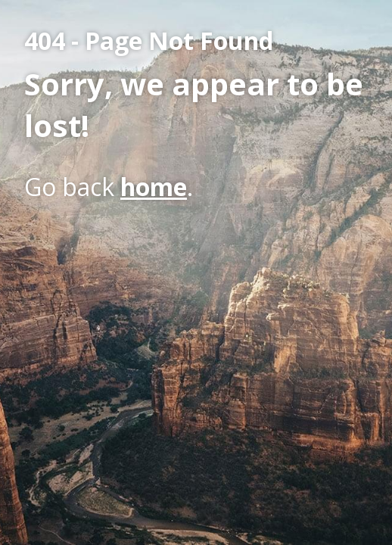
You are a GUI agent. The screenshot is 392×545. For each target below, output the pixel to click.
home (154, 187)
